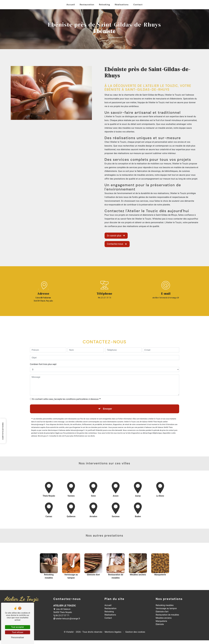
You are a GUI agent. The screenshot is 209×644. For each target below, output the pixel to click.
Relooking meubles (165, 605)
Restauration (87, 5)
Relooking (104, 5)
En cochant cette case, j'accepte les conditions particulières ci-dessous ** (66, 386)
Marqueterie (161, 621)
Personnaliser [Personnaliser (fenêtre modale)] (18, 637)
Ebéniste (160, 624)
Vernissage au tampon (166, 608)
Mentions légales (113, 632)
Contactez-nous (117, 244)
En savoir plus (116, 236)
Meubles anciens (164, 618)
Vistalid (70, 632)
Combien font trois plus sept (43, 352)
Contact (138, 5)
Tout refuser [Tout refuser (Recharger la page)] (18, 632)
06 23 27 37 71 (104, 298)
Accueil (71, 5)
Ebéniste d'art (162, 612)
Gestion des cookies (135, 632)
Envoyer (107, 396)
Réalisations (122, 5)
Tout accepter (18, 627)
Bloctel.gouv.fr (43, 423)
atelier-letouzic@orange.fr (166, 298)
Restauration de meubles (167, 615)
